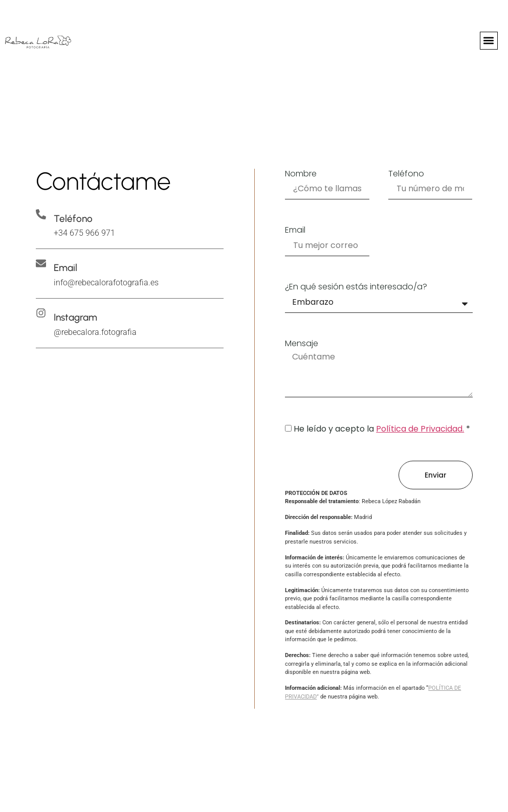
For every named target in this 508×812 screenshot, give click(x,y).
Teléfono (406, 174)
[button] (489, 41)
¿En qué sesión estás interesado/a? (356, 287)
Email (295, 230)
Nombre (301, 174)
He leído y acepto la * (382, 429)
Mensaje (302, 344)
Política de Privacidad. (420, 429)
